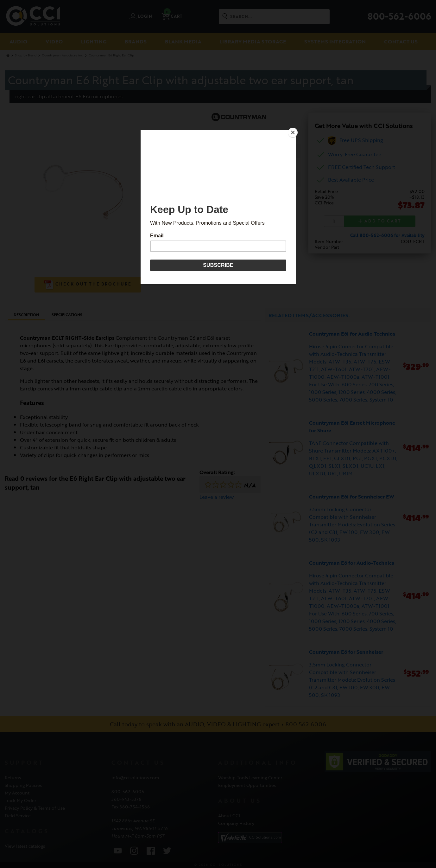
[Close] (294, 132)
